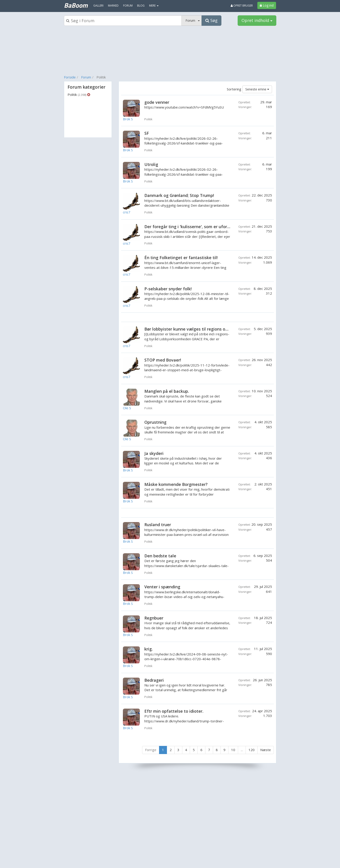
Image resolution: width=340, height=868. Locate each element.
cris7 (127, 212)
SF (147, 133)
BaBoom (76, 5)
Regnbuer (154, 618)
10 (233, 750)
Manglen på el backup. (167, 391)
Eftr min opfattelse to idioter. (174, 711)
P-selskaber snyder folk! (168, 289)
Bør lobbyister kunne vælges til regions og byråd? (193, 329)
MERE (154, 6)
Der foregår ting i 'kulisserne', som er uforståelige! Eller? (200, 227)
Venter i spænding (162, 587)
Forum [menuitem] (128, 6)
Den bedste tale (160, 556)
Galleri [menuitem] (98, 6)
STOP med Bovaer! (163, 360)
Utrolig (151, 164)
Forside (70, 77)
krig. (149, 649)
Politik (77, 95)
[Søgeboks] (123, 21)
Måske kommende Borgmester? (176, 484)
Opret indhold (257, 20)
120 (252, 750)
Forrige (151, 750)
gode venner (157, 102)
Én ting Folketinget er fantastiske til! (181, 258)
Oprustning (155, 422)
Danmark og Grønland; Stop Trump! (179, 195)
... (242, 750)
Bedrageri (154, 680)
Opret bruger (242, 6)
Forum (86, 77)
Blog (141, 6)
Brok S (128, 119)
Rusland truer (158, 525)
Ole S (127, 408)
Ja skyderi (154, 453)
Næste (266, 750)
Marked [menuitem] (113, 6)
